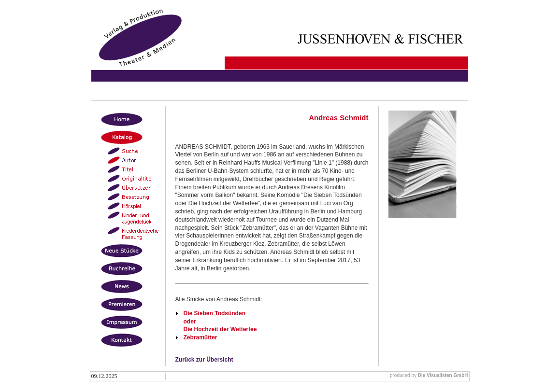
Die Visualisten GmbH (443, 375)
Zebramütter (201, 337)
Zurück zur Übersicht (204, 360)
